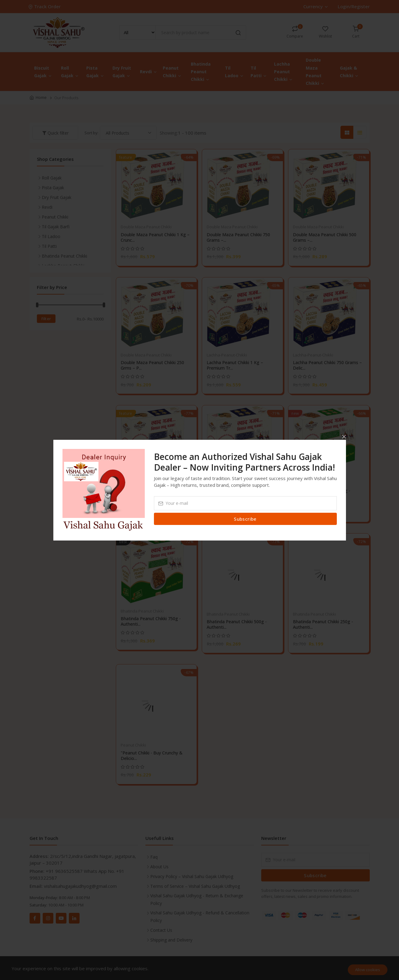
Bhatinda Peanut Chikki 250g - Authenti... (323, 624)
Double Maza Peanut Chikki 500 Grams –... (325, 237)
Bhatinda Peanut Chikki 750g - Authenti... (151, 621)
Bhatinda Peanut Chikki (201, 72)
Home (41, 97)
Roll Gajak (70, 72)
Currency (315, 6)
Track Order (45, 6)
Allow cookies (368, 970)
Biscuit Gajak (43, 72)
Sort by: (91, 133)
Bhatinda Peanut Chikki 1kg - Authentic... (322, 494)
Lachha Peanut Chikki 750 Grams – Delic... (327, 365)
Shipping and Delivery (171, 940)
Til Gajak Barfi (56, 227)
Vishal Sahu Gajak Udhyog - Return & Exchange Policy (197, 899)
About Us (159, 867)
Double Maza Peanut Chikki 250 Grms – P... (152, 365)
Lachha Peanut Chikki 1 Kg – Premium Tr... (235, 365)
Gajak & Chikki (349, 72)
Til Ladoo (234, 72)
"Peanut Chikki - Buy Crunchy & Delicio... (152, 756)
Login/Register (354, 6)
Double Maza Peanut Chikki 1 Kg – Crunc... (155, 237)
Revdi (149, 72)
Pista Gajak (95, 72)
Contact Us (161, 930)
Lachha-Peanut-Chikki (227, 355)
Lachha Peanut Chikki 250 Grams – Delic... (241, 494)
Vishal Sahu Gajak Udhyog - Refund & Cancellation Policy (200, 917)
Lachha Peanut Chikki (283, 72)
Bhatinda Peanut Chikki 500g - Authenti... (237, 624)
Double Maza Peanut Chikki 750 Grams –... (238, 237)
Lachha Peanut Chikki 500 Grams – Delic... (155, 494)
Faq (154, 857)
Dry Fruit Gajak (122, 72)
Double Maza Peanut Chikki (315, 72)
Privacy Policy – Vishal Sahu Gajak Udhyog (192, 876)
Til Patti (259, 72)
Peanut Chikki (172, 72)
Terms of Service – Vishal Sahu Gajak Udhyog (195, 886)
